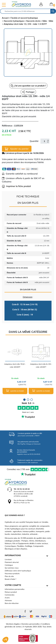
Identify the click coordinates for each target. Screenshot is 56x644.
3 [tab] (32, 400)
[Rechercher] (25, 11)
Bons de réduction (12, 603)
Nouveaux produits (12, 573)
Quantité (34, 141)
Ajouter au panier (17, 149)
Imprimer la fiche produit (16, 186)
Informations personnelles (15, 589)
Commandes (10, 595)
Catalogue (9, 565)
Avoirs (7, 598)
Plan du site (9, 576)
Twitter (31, 611)
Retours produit (11, 592)
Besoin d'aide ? (10, 579)
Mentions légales (13, 624)
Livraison (8, 559)
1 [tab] (24, 400)
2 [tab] (28, 400)
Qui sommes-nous (12, 568)
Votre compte (13, 585)
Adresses (8, 600)
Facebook (25, 611)
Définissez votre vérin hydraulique (18, 571)
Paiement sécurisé (12, 562)
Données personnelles (31, 624)
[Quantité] (44, 141)
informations (13, 555)
